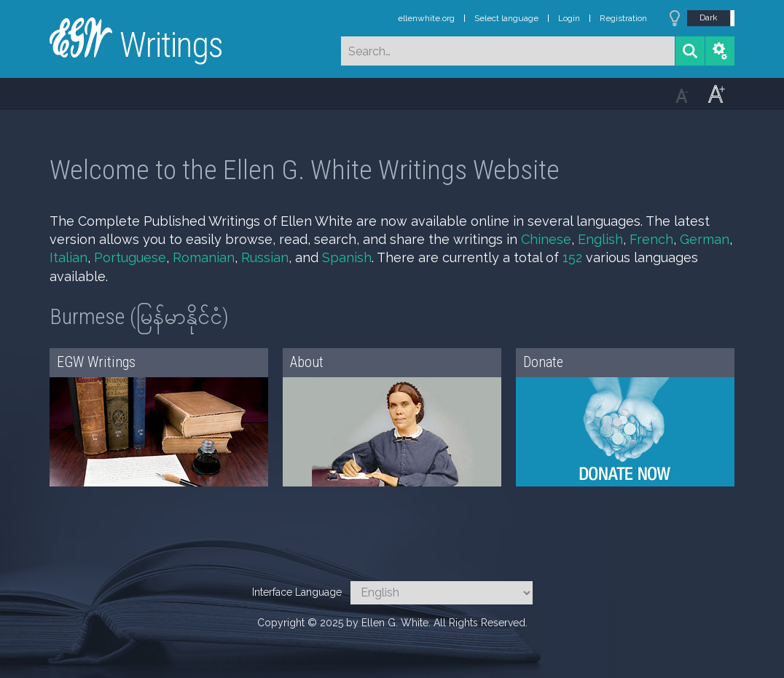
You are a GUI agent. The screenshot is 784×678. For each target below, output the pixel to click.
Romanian (204, 257)
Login (569, 18)
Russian (265, 257)
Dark (709, 17)
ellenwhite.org (426, 18)
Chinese (546, 239)
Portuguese (130, 257)
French (651, 239)
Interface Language (297, 592)
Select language (506, 18)
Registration (623, 18)
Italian (68, 257)
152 (572, 257)
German (705, 239)
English (600, 239)
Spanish (347, 257)
